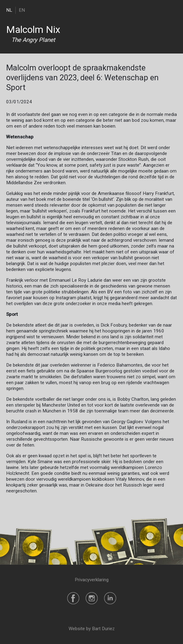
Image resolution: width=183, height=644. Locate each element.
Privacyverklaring (92, 580)
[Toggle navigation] (173, 10)
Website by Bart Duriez (92, 629)
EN (22, 10)
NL (9, 10)
